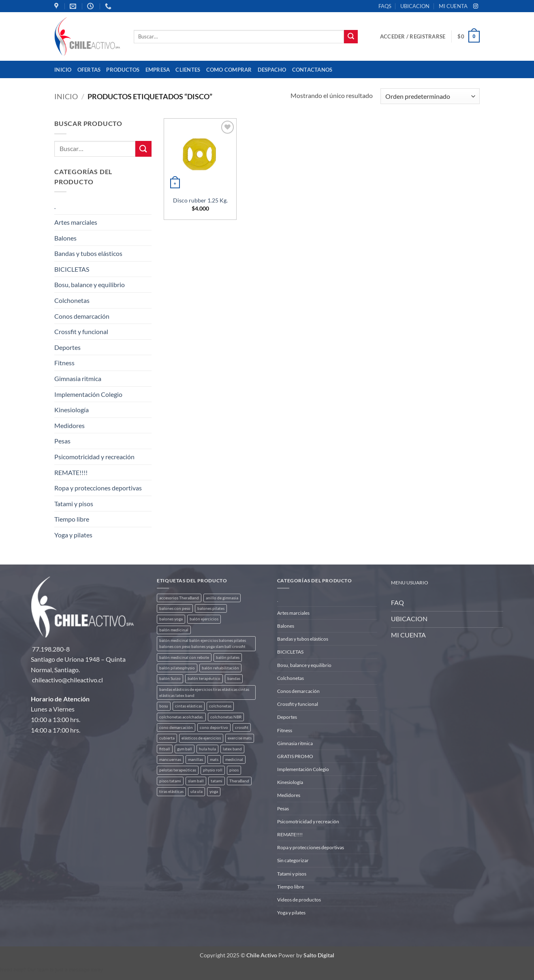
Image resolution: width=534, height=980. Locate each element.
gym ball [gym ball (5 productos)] (185, 749)
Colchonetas (72, 300)
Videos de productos (299, 900)
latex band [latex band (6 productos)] (232, 749)
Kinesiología (72, 410)
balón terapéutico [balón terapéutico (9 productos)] (204, 679)
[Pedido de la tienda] (430, 96)
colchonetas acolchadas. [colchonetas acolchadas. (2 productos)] (181, 717)
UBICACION (415, 6)
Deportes (67, 347)
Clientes (188, 70)
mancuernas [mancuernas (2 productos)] (170, 759)
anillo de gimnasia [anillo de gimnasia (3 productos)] (222, 598)
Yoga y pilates (73, 535)
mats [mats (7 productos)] (214, 759)
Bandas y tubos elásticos (88, 253)
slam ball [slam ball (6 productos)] (196, 781)
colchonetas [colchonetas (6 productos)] (220, 706)
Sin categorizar (293, 860)
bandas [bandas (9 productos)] (234, 679)
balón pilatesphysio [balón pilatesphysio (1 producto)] (177, 668)
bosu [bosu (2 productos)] (164, 706)
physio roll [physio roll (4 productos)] (213, 770)
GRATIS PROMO (295, 756)
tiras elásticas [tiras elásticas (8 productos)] (171, 791)
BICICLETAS (72, 269)
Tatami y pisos (74, 504)
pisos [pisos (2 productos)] (234, 770)
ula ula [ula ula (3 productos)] (197, 791)
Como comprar (229, 70)
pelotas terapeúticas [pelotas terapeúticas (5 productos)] (178, 770)
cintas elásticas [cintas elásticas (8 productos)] (189, 706)
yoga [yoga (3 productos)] (214, 791)
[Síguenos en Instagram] (476, 6)
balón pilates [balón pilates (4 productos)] (228, 657)
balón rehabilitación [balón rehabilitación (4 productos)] (220, 668)
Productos (123, 70)
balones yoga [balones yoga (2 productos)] (171, 619)
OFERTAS (89, 70)
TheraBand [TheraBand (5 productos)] (239, 781)
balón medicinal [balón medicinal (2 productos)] (174, 630)
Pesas (62, 441)
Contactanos (312, 70)
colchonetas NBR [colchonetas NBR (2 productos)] (226, 717)
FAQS (385, 6)
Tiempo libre (72, 519)
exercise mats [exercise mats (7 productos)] (240, 738)
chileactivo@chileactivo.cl (67, 680)
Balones (65, 238)
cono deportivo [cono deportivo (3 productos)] (214, 728)
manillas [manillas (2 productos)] (195, 759)
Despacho (272, 70)
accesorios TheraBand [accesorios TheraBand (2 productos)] (179, 598)
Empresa (158, 70)
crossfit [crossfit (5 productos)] (242, 728)
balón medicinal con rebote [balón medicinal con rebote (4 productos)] (184, 657)
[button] (413, 36)
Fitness (64, 363)
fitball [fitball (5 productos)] (165, 749)
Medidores (69, 425)
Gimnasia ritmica (78, 378)
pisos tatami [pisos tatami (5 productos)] (170, 781)
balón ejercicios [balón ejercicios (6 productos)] (204, 619)
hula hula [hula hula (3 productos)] (207, 749)
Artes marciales (76, 222)
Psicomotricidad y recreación (94, 457)
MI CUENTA (453, 6)
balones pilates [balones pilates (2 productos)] (211, 608)
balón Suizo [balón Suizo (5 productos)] (170, 679)
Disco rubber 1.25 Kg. (200, 200)
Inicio (63, 70)
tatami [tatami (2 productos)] (217, 781)
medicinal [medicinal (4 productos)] (234, 759)
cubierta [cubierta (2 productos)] (167, 738)
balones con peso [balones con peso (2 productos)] (175, 608)
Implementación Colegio (88, 394)
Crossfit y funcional (81, 331)
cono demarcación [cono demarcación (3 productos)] (176, 728)
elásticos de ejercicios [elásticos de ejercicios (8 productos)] (201, 738)
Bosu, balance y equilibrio (90, 284)
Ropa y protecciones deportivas (98, 488)
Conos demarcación (82, 316)
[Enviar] (351, 37)
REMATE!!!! (71, 472)
